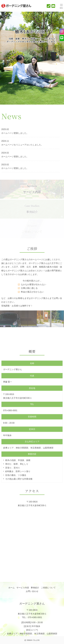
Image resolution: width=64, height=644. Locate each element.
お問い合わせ (32, 592)
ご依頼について (48, 589)
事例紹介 (35, 589)
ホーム (12, 589)
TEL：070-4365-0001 (32, 620)
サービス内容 (32, 191)
